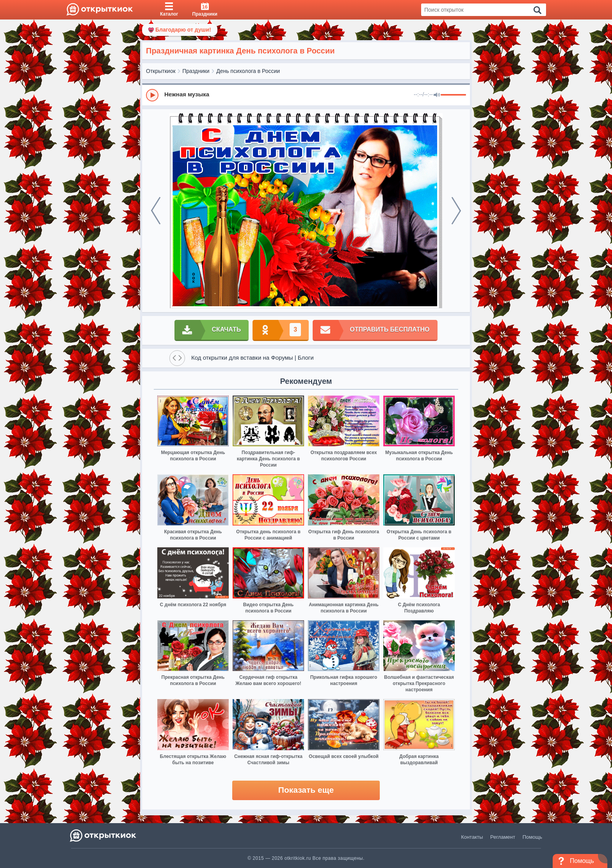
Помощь (532, 837)
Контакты (472, 837)
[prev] (156, 211)
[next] (456, 211)
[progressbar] (453, 95)
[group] (306, 95)
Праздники (196, 71)
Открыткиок (161, 71)
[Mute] (437, 95)
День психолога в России (248, 71)
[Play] (152, 95)
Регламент (503, 837)
